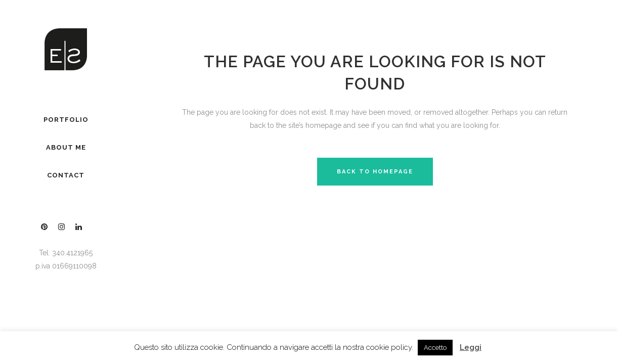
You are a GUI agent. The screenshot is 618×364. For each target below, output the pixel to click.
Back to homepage (375, 172)
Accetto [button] (435, 348)
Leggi (471, 347)
